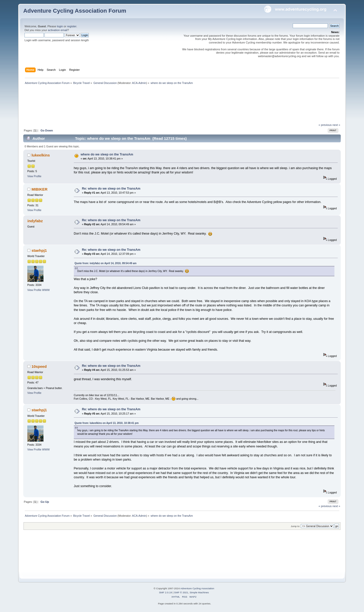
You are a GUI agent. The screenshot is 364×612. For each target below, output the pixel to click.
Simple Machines (199, 592)
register (72, 26)
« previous (325, 125)
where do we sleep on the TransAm (107, 154)
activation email (58, 30)
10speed (39, 366)
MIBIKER (40, 189)
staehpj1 (39, 250)
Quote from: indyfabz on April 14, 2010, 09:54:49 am (106, 263)
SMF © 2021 (181, 592)
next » (336, 125)
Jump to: (295, 526)
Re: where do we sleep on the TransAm (111, 189)
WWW (46, 290)
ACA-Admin (139, 83)
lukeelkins (41, 155)
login (60, 26)
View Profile (34, 176)
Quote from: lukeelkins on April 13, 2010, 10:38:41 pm (107, 423)
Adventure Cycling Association (197, 588)
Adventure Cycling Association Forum (75, 11)
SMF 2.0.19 (166, 592)
